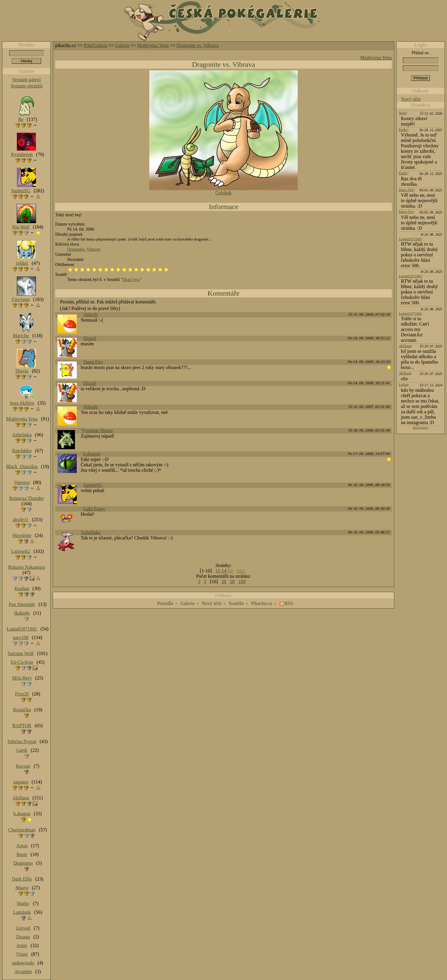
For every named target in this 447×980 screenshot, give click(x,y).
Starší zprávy (420, 428)
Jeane (22, 945)
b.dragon (92, 454)
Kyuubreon (22, 154)
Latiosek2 (21, 551)
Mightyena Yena (153, 45)
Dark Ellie (22, 879)
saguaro (21, 782)
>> (230, 571)
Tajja (402, 113)
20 (224, 582)
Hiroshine (22, 535)
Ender (403, 130)
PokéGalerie (95, 45)
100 (242, 582)
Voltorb (91, 315)
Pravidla (165, 603)
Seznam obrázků (26, 86)
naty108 (21, 638)
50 (232, 582)
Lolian (403, 385)
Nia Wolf (21, 227)
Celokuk (223, 193)
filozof (90, 338)
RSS (289, 603)
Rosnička (22, 710)
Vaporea (22, 482)
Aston (22, 846)
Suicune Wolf (21, 653)
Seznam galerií (27, 80)
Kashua (22, 588)
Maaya (22, 888)
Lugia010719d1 (410, 239)
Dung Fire (93, 362)
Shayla (22, 371)
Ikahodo (22, 613)
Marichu (21, 336)
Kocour (23, 766)
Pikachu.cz (262, 603)
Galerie (122, 45)
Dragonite (76, 249)
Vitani (22, 954)
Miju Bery (22, 678)
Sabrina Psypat (22, 741)
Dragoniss (23, 863)
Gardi (22, 750)
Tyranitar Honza (97, 431)
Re (21, 119)
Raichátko (22, 451)
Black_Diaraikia (22, 466)
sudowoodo (23, 963)
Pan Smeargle (22, 604)
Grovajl (23, 928)
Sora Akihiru (22, 403)
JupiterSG (93, 485)
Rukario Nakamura (26, 567)
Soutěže (236, 603)
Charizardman (22, 830)
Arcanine (23, 971)
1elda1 (22, 263)
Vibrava (93, 249)
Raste (22, 854)
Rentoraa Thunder (27, 498)
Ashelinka (91, 532)
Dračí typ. (131, 279)
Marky (23, 903)
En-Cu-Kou (22, 662)
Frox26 (22, 694)
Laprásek (22, 912)
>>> (241, 571)
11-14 (221, 571)
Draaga (23, 937)
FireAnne (21, 299)
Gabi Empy (94, 509)
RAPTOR (22, 726)
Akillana (405, 346)
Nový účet (411, 99)
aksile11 (21, 520)
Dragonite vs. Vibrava (197, 45)
